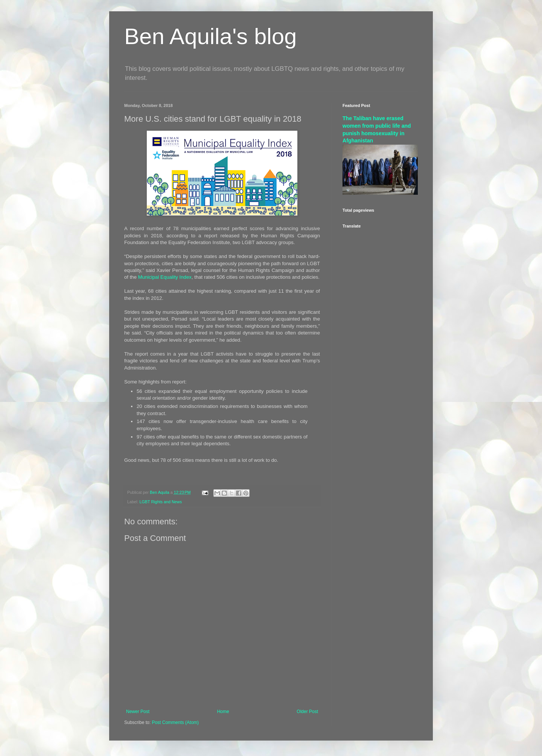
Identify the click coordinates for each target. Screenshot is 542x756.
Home (223, 712)
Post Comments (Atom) (175, 722)
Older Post (307, 712)
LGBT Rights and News (161, 502)
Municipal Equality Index (165, 277)
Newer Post (138, 712)
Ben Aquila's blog (210, 36)
